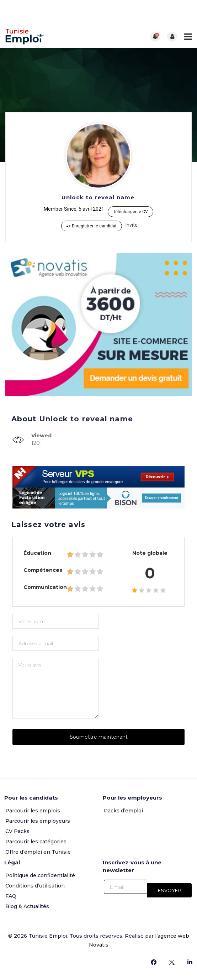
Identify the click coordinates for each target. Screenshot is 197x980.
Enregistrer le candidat (92, 226)
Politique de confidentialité (40, 875)
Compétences (43, 570)
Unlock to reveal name (98, 197)
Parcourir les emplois (33, 811)
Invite (132, 225)
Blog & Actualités (27, 906)
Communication (45, 587)
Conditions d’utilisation (35, 886)
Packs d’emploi (123, 811)
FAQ (11, 896)
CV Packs (17, 831)
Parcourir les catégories (36, 842)
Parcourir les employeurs (38, 821)
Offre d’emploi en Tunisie (38, 852)
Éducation (37, 553)
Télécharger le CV (131, 212)
